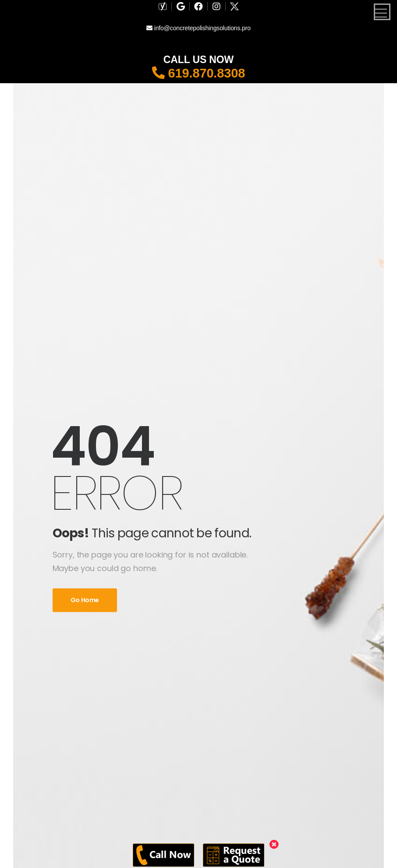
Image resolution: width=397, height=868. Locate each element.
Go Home (85, 600)
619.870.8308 (199, 73)
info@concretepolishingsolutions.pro (198, 28)
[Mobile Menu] (382, 12)
